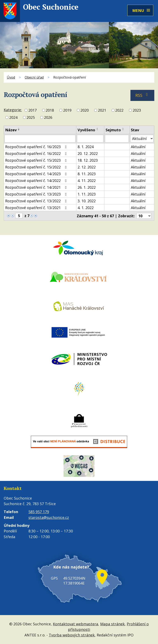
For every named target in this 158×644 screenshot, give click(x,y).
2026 (48, 118)
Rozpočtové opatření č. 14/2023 (37, 174)
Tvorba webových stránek (72, 635)
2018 (50, 110)
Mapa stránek (112, 624)
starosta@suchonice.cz (49, 517)
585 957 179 (39, 512)
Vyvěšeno (86, 130)
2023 (137, 110)
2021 (102, 110)
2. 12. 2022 (87, 167)
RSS (142, 95)
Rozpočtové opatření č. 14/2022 (37, 181)
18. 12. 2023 (88, 160)
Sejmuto (113, 130)
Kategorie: (13, 110)
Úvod (11, 77)
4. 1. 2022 (86, 208)
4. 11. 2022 (87, 181)
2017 (33, 110)
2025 (31, 118)
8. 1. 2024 (86, 147)
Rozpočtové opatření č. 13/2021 (37, 208)
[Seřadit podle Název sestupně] (19, 130)
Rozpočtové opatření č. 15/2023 (37, 160)
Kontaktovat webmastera (76, 624)
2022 (119, 110)
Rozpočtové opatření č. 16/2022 (37, 153)
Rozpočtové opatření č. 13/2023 (37, 194)
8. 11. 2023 (87, 174)
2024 (13, 118)
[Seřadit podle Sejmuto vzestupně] (123, 128)
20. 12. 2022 (88, 153)
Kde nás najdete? (70, 570)
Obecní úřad (34, 77)
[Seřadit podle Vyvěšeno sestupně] (98, 130)
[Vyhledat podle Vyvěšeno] (90, 139)
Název (11, 130)
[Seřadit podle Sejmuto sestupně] (123, 130)
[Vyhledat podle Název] (40, 139)
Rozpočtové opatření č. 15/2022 (37, 167)
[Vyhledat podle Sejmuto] (117, 139)
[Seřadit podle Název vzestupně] (19, 128)
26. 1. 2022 (87, 187)
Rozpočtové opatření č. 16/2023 (37, 147)
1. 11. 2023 (87, 194)
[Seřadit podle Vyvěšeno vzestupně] (98, 128)
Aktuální (138, 147)
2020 (85, 110)
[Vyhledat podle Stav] (142, 139)
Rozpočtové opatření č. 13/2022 (37, 201)
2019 (67, 110)
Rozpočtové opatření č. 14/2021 (37, 187)
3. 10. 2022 (87, 201)
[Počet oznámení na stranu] (144, 216)
